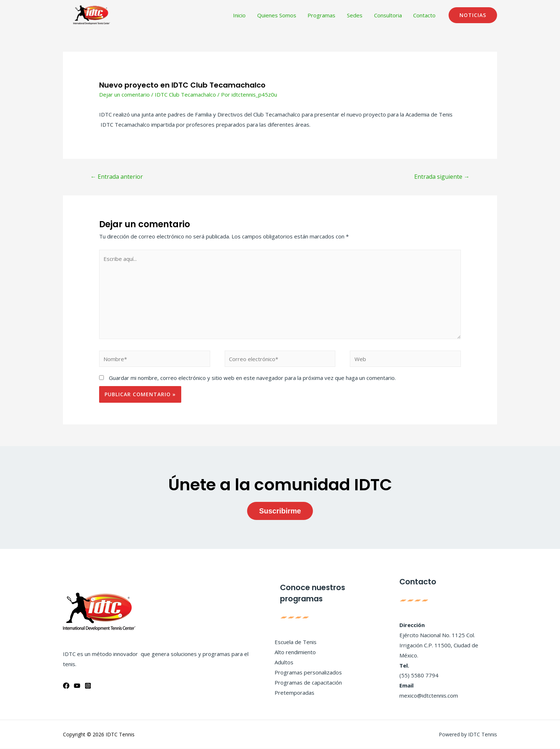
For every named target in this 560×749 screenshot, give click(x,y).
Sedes (356, 15)
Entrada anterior (117, 177)
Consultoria (389, 15)
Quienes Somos (279, 15)
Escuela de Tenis (296, 642)
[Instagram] (88, 686)
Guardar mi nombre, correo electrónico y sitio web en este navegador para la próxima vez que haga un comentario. (252, 378)
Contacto (425, 15)
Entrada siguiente (442, 177)
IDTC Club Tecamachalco (185, 94)
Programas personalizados (308, 672)
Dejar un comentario (124, 94)
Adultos (284, 662)
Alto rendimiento (295, 652)
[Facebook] (66, 686)
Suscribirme (280, 511)
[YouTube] (77, 686)
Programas (324, 15)
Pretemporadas (294, 693)
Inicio (243, 15)
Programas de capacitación (308, 682)
